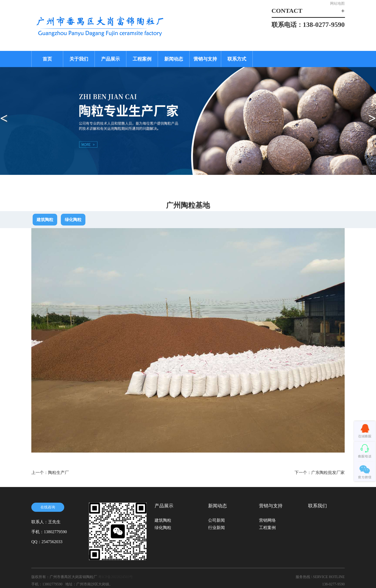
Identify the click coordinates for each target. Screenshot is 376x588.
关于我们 (79, 59)
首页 (47, 59)
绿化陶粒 (73, 220)
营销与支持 (205, 59)
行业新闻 (216, 528)
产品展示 (110, 59)
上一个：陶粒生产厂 (50, 473)
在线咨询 (48, 507)
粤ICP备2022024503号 (116, 577)
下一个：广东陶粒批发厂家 (320, 473)
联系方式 (237, 59)
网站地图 (337, 4)
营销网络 (267, 520)
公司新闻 (216, 520)
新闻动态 (174, 59)
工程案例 (142, 59)
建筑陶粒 (45, 220)
